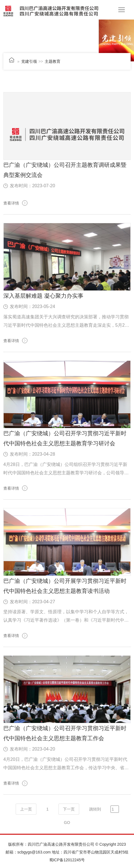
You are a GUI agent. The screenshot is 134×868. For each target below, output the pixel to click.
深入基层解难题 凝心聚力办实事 (43, 296)
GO (67, 823)
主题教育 (53, 61)
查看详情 (11, 203)
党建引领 (29, 61)
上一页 (26, 809)
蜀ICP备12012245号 (67, 860)
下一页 (69, 809)
